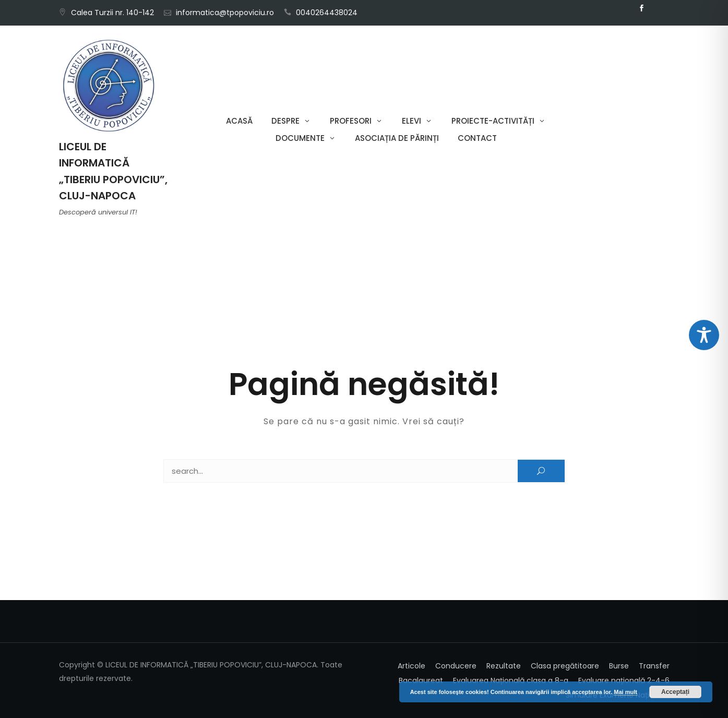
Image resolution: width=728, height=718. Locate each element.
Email (658, 8)
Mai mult (625, 692)
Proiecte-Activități (493, 121)
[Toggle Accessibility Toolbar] (704, 335)
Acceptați (675, 692)
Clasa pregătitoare (565, 666)
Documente (300, 138)
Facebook (642, 8)
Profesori (351, 121)
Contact (477, 138)
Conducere (456, 666)
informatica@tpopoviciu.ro (225, 13)
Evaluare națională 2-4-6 (624, 680)
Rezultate (504, 666)
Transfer (654, 666)
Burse (619, 666)
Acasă (239, 121)
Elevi (411, 121)
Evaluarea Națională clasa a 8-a (511, 680)
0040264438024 (327, 13)
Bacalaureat (421, 680)
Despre (285, 121)
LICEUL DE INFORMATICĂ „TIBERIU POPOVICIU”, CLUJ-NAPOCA (113, 171)
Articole (411, 666)
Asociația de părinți (397, 138)
